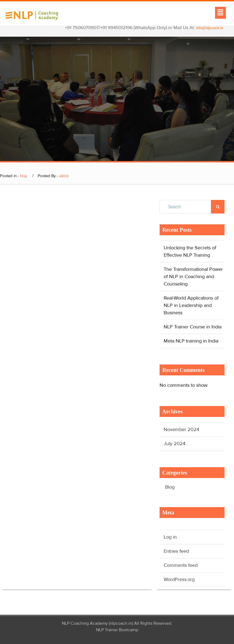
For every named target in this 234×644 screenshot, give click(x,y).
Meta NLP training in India (191, 341)
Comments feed (181, 565)
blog (23, 176)
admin (64, 176)
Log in (170, 537)
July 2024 (175, 444)
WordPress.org (179, 579)
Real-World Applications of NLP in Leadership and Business (191, 305)
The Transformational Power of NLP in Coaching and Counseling (193, 277)
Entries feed (176, 551)
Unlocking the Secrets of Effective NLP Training (190, 251)
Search (218, 207)
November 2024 (181, 429)
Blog (170, 487)
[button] (220, 13)
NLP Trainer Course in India (193, 327)
